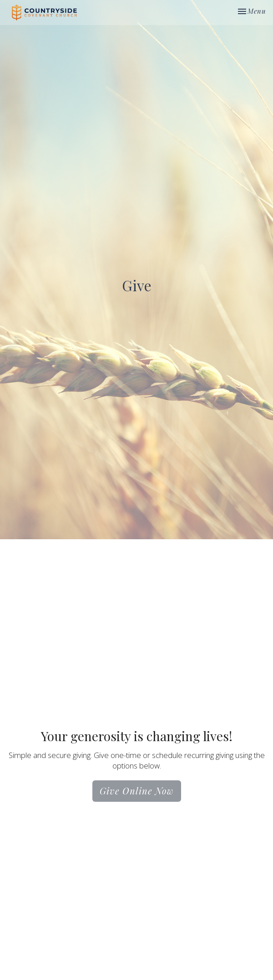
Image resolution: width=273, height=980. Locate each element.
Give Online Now (137, 791)
